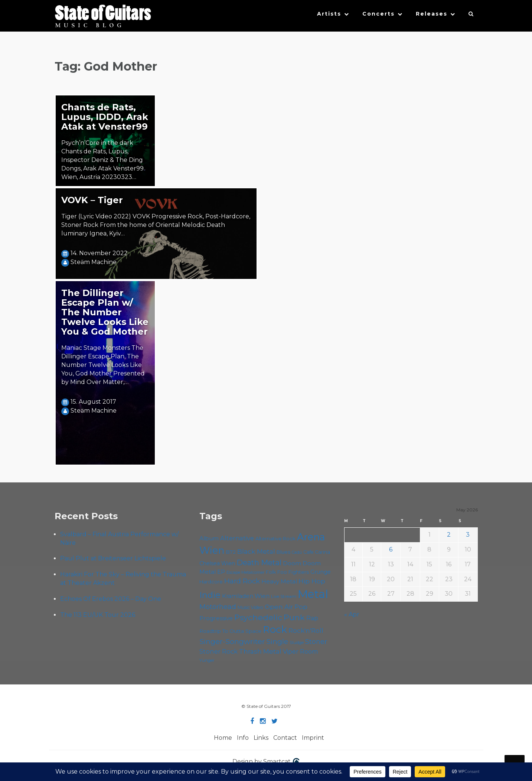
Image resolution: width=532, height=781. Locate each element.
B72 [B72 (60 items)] (231, 552)
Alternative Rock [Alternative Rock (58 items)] (275, 538)
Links (261, 738)
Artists (329, 14)
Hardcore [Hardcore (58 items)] (211, 582)
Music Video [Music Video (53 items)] (250, 607)
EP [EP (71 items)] (221, 572)
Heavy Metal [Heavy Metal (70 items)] (279, 581)
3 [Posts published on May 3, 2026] (468, 535)
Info (243, 738)
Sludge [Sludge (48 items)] (297, 642)
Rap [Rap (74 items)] (312, 618)
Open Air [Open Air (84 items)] (279, 607)
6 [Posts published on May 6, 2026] (391, 549)
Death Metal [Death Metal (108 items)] (259, 563)
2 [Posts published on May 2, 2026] (449, 535)
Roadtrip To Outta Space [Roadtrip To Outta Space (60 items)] (230, 631)
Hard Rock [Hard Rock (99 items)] (242, 581)
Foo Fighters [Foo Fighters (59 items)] (293, 572)
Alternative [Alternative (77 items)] (237, 538)
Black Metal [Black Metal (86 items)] (256, 551)
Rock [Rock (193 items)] (275, 629)
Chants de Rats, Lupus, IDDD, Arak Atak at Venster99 (105, 117)
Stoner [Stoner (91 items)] (316, 642)
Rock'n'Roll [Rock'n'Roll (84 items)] (306, 630)
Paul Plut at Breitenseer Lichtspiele (113, 558)
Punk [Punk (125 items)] (294, 617)
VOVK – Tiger (92, 200)
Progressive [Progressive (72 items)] (216, 618)
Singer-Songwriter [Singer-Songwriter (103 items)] (232, 641)
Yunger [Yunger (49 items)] (207, 660)
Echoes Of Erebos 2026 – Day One (111, 599)
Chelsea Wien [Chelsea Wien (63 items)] (217, 563)
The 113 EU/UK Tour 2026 (98, 615)
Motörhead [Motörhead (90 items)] (218, 607)
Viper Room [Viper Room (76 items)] (301, 651)
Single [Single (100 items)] (277, 642)
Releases (432, 14)
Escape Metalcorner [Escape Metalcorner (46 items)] (245, 572)
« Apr (352, 614)
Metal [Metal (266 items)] (313, 594)
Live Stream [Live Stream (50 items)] (284, 596)
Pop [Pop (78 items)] (301, 607)
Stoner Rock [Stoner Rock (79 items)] (218, 651)
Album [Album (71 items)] (209, 538)
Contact (285, 738)
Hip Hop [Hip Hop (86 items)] (312, 581)
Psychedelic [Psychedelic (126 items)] (258, 617)
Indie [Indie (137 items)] (210, 595)
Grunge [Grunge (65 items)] (321, 572)
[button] (471, 16)
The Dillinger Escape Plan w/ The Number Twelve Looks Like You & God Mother (105, 312)
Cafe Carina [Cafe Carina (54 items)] (317, 552)
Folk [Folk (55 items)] (271, 572)
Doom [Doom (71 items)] (292, 563)
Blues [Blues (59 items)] (283, 552)
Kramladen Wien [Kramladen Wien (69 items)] (246, 596)
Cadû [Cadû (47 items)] (297, 552)
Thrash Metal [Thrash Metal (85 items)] (260, 651)
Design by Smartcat (266, 762)
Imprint (313, 738)
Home (223, 738)
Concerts (378, 14)
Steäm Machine (94, 262)
